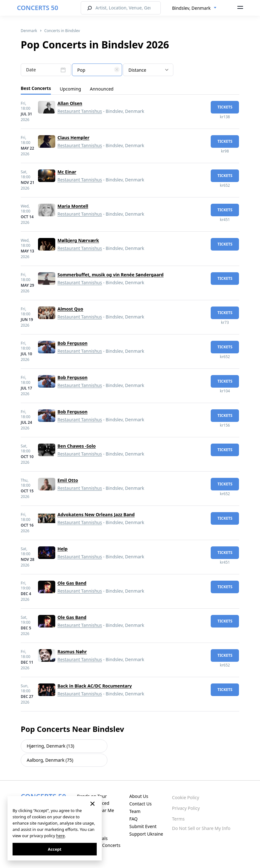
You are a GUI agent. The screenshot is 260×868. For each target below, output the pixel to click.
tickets (225, 107)
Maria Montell (73, 206)
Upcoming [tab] (70, 89)
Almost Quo (70, 309)
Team (135, 811)
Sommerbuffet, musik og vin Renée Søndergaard (111, 275)
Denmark (29, 31)
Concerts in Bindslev (62, 31)
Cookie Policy (186, 797)
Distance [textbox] (137, 70)
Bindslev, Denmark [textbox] (191, 8)
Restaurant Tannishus (80, 111)
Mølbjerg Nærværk (78, 240)
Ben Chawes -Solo (77, 446)
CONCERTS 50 (38, 8)
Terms (178, 819)
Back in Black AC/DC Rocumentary (95, 686)
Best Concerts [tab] (36, 88)
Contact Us (141, 804)
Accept (54, 849)
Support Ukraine (146, 834)
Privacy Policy (186, 808)
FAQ (134, 819)
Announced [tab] (102, 89)
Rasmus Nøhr (72, 652)
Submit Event (143, 826)
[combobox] (194, 8)
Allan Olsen (70, 103)
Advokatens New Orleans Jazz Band (96, 514)
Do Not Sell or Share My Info (201, 828)
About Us (139, 796)
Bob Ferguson (73, 343)
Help (62, 549)
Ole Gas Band (72, 583)
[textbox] (97, 70)
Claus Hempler (73, 138)
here (60, 836)
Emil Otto (68, 480)
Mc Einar (67, 172)
